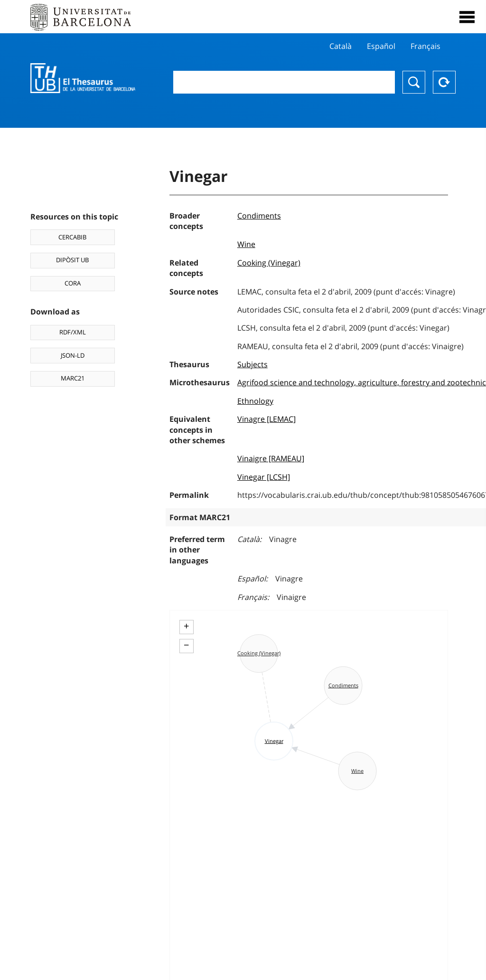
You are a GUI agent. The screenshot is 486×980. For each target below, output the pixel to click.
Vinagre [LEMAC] (266, 419)
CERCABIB (72, 237)
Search (414, 82)
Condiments (259, 216)
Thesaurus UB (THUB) (83, 78)
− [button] (186, 645)
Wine (246, 244)
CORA (73, 283)
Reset (444, 82)
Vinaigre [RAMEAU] (271, 458)
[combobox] (284, 82)
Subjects (252, 364)
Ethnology (255, 401)
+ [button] (186, 626)
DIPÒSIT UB (72, 260)
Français (425, 46)
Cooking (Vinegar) (269, 263)
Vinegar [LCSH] (264, 477)
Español (381, 46)
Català (341, 46)
